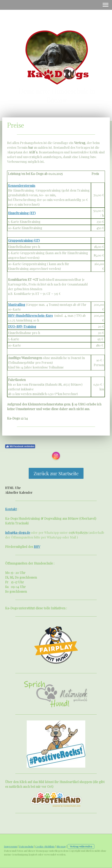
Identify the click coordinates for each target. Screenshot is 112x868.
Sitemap (61, 846)
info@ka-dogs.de (18, 533)
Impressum (11, 846)
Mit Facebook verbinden (20, 446)
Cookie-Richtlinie (45, 846)
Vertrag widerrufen (81, 846)
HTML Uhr (13, 488)
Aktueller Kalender (19, 492)
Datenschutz (26, 846)
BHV (37, 547)
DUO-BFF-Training (22, 326)
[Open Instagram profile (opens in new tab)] (56, 456)
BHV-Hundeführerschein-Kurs (30, 316)
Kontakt (11, 509)
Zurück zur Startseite (56, 473)
